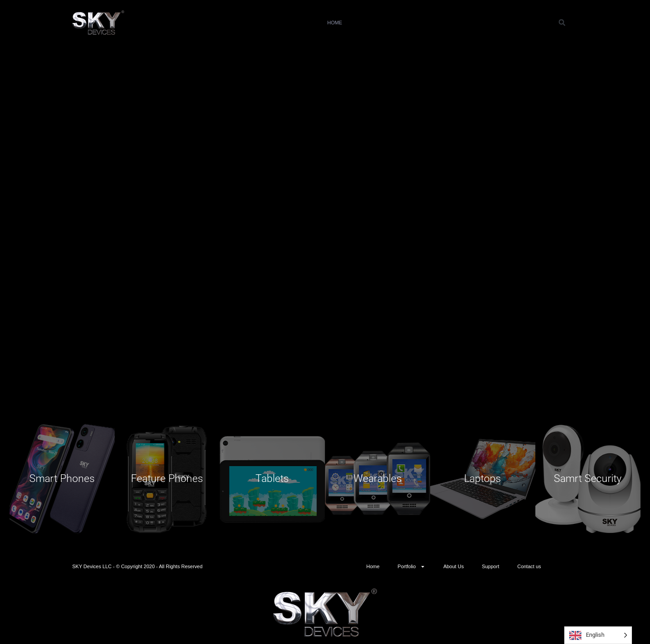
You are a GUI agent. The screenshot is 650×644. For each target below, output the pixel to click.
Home (335, 23)
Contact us (518, 23)
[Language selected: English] (598, 635)
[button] (562, 23)
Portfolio (379, 23)
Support (471, 23)
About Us (429, 23)
